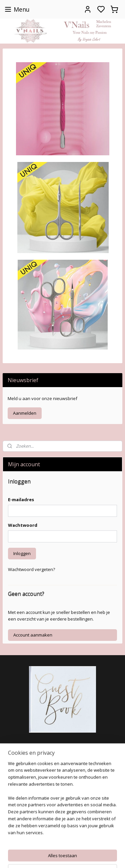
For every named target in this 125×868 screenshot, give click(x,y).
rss (101, 856)
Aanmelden (25, 413)
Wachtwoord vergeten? (31, 569)
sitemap (87, 856)
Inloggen (22, 553)
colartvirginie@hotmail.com (32, 830)
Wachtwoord (23, 525)
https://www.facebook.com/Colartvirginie (49, 747)
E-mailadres (21, 500)
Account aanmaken (33, 635)
